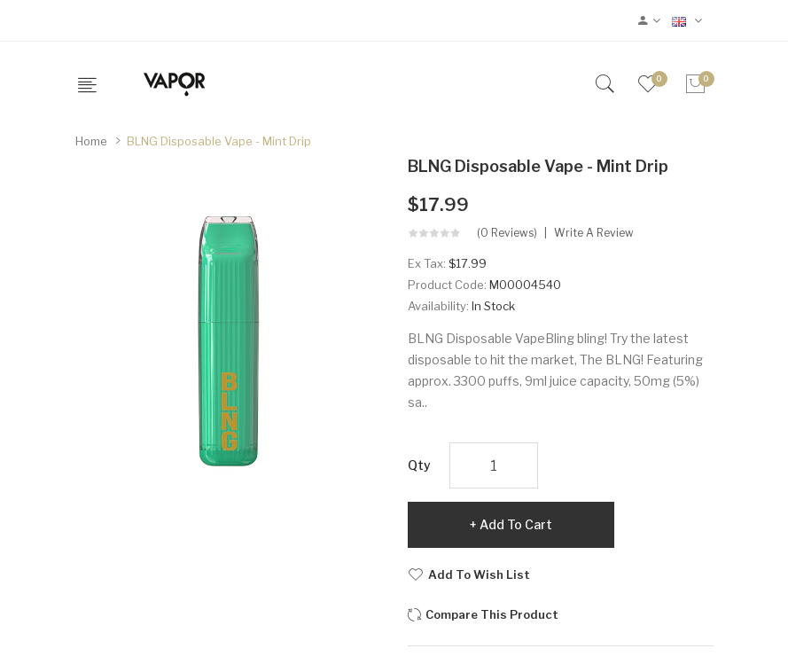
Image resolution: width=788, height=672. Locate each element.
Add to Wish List (479, 574)
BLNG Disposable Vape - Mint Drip (219, 141)
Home (91, 141)
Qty (419, 465)
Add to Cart (516, 524)
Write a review (594, 233)
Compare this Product (492, 614)
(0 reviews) (507, 233)
